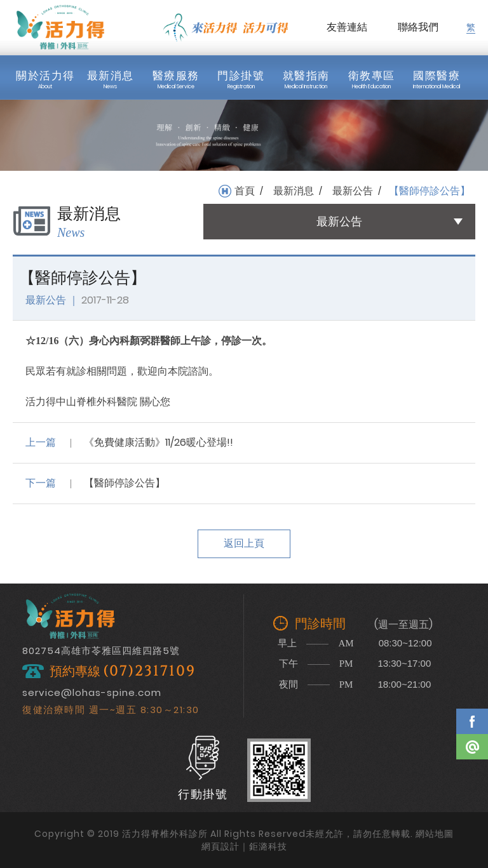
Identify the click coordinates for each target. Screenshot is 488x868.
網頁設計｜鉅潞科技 (244, 846)
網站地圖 (435, 834)
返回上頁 (244, 543)
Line (472, 747)
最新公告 (353, 191)
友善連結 (347, 27)
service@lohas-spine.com (92, 692)
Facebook (472, 721)
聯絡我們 (418, 27)
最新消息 (294, 191)
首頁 (245, 191)
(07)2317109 (149, 671)
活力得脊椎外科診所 (60, 27)
